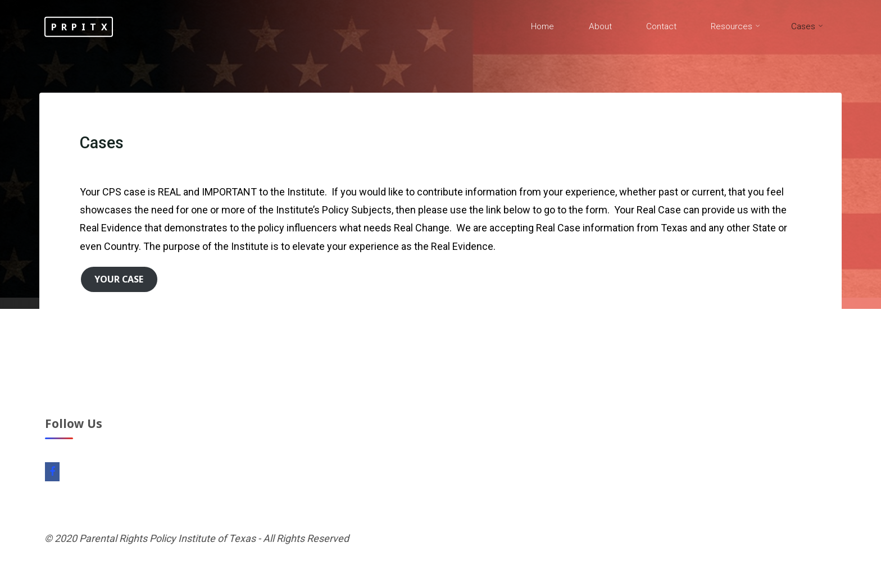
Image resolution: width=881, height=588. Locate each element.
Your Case (119, 279)
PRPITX (81, 26)
